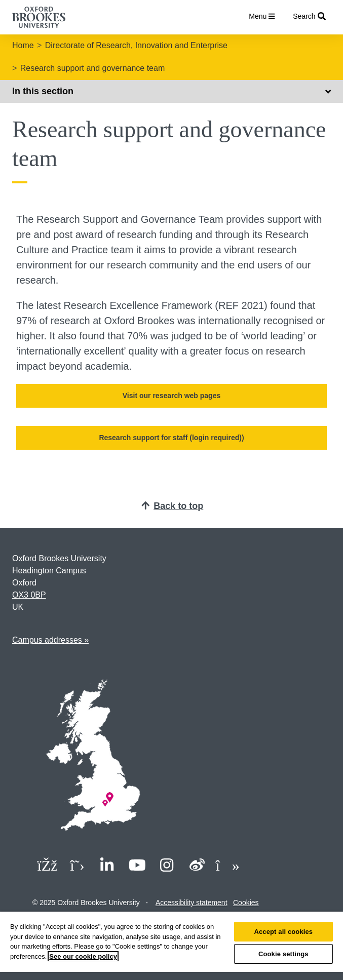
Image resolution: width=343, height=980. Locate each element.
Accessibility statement (192, 903)
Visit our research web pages (172, 396)
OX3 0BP (29, 595)
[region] (171, 946)
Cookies (246, 903)
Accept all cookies (283, 932)
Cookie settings (283, 954)
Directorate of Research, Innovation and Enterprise (136, 45)
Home (23, 45)
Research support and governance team (93, 68)
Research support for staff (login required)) (171, 438)
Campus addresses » (50, 640)
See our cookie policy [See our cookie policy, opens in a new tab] (83, 956)
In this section (171, 91)
